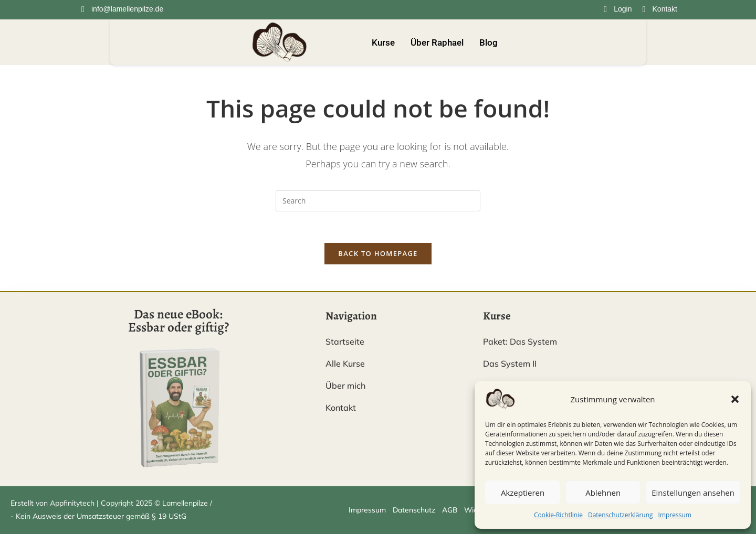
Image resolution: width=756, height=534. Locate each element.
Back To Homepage (378, 254)
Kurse (383, 42)
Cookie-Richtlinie (558, 515)
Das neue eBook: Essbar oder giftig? (178, 321)
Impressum (675, 515)
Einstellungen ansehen (693, 493)
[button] (735, 399)
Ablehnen (603, 493)
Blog (489, 42)
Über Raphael (437, 42)
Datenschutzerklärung (621, 515)
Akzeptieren (523, 493)
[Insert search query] (378, 201)
